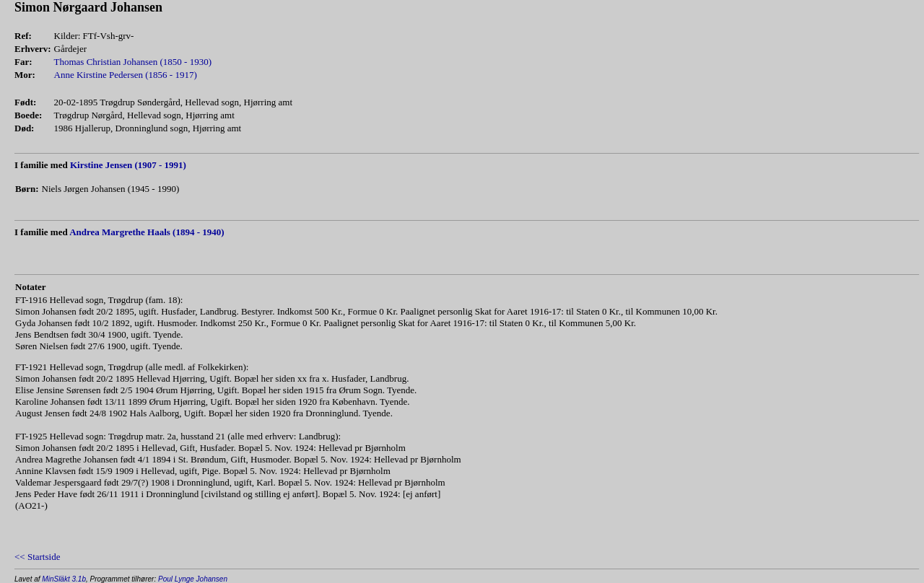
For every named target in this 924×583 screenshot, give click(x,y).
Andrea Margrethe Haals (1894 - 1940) (147, 232)
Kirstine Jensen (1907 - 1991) (128, 165)
